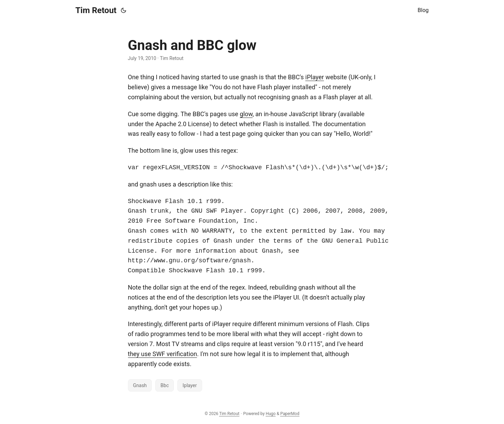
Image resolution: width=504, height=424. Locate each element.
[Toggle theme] (123, 10)
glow (246, 114)
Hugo (271, 414)
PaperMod (290, 414)
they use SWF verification (163, 354)
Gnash (140, 385)
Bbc (165, 385)
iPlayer (315, 77)
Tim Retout (96, 10)
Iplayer (190, 385)
